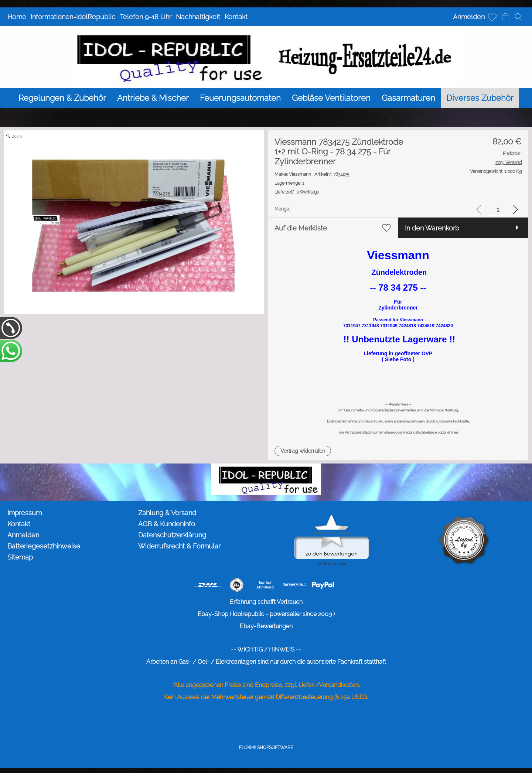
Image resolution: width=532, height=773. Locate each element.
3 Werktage (297, 192)
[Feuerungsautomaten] (240, 98)
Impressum (25, 513)
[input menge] (498, 209)
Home (17, 17)
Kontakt (236, 17)
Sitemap (20, 557)
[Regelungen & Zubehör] (62, 98)
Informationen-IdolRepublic (73, 17)
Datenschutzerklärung (172, 535)
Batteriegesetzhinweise (44, 546)
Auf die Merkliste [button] (301, 228)
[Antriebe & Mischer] (153, 98)
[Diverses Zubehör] (480, 98)
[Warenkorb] (505, 17)
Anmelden (469, 17)
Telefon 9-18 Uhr (146, 17)
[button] (519, 17)
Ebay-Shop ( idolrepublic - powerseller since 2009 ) (266, 614)
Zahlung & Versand (167, 513)
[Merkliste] (492, 17)
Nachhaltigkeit (198, 17)
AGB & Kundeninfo (167, 524)
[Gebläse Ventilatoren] (331, 98)
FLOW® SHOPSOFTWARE (266, 748)
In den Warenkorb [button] (432, 228)
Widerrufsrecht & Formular (179, 546)
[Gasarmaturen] (408, 98)
